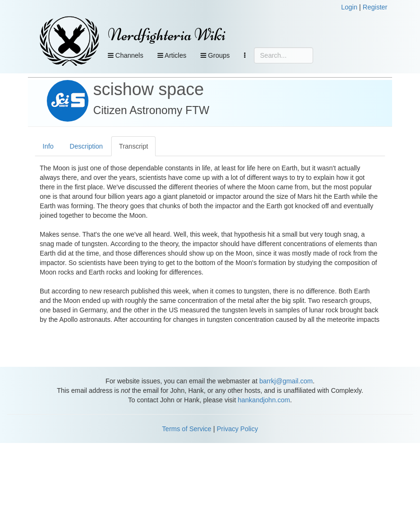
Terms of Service (187, 429)
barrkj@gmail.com (286, 381)
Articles (172, 55)
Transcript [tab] (133, 146)
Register (375, 7)
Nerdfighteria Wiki (167, 35)
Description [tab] (86, 146)
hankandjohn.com (264, 400)
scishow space (149, 89)
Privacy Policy (237, 429)
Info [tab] (48, 146)
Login (349, 7)
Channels (126, 55)
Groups (215, 55)
